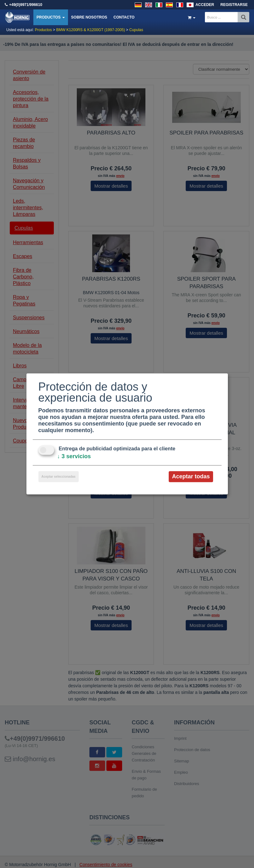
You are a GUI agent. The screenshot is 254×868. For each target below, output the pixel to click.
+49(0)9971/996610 (26, 5)
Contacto (124, 17)
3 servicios (74, 456)
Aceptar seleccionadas (59, 477)
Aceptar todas (191, 476)
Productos (51, 17)
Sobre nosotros (89, 17)
